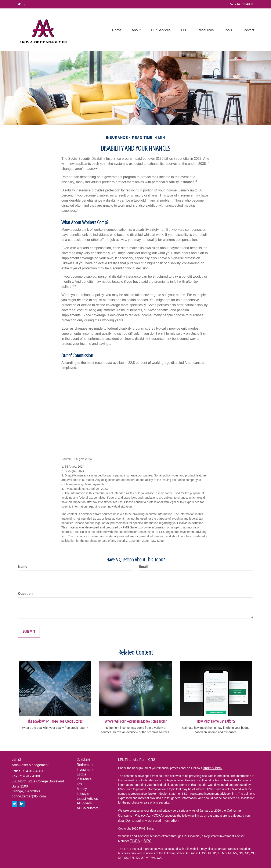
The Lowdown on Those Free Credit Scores (55, 721)
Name (23, 567)
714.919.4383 (242, 4)
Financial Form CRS (140, 760)
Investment (85, 770)
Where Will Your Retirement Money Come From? (136, 721)
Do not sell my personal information (152, 821)
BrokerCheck (213, 768)
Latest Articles (87, 799)
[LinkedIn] (25, 4)
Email (143, 567)
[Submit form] (29, 632)
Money (82, 789)
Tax (80, 784)
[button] (135, 30)
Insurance (84, 779)
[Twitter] (19, 4)
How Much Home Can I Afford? (216, 721)
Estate (82, 774)
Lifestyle (83, 794)
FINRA (135, 841)
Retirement (85, 765)
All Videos (84, 803)
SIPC (147, 841)
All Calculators (88, 808)
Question (25, 594)
